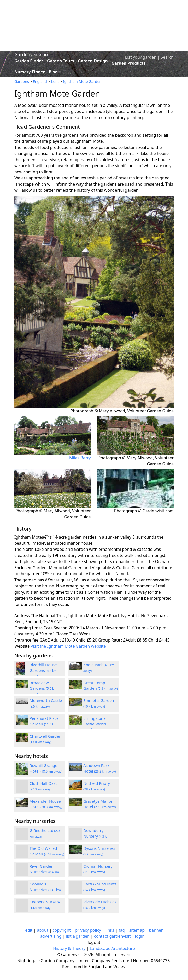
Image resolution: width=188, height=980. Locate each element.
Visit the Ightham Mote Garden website (68, 646)
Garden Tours (61, 61)
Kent (55, 81)
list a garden (78, 936)
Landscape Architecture (112, 948)
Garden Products (129, 63)
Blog (53, 72)
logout (94, 942)
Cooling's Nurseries (45, 890)
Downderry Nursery (96, 836)
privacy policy (88, 930)
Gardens (22, 81)
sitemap (137, 930)
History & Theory (69, 948)
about (43, 930)
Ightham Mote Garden (82, 81)
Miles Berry (80, 458)
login (140, 936)
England (40, 81)
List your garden (141, 57)
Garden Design (93, 61)
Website (22, 646)
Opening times (28, 628)
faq (122, 930)
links (110, 930)
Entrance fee (26, 640)
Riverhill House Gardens (43, 671)
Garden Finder (29, 61)
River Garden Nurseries (44, 872)
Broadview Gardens (43, 688)
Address (22, 616)
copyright (62, 930)
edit (29, 930)
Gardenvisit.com (32, 54)
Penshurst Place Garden (44, 724)
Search (167, 57)
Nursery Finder (30, 72)
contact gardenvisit (112, 936)
